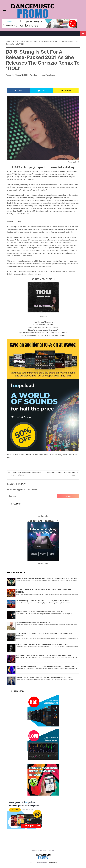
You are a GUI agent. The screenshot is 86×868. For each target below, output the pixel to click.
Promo (65, 455)
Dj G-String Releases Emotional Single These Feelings (61, 474)
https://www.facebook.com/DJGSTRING (43, 327)
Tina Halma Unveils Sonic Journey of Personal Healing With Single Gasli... (44, 655)
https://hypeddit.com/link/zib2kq (49, 167)
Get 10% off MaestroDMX (43, 521)
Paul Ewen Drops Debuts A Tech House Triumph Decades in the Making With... (46, 666)
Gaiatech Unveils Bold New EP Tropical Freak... (34, 623)
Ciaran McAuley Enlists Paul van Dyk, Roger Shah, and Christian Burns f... (44, 601)
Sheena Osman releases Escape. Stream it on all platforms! (26, 474)
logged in (20, 490)
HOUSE (46, 455)
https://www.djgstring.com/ (43, 325)
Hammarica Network (34, 455)
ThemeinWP (53, 863)
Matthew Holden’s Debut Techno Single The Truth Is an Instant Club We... (44, 677)
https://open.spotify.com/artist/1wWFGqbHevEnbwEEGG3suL (43, 335)
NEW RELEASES (55, 455)
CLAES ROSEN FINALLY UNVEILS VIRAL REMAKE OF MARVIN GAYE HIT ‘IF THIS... (47, 579)
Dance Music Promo (48, 75)
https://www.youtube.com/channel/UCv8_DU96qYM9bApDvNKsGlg (43, 333)
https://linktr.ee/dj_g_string (43, 322)
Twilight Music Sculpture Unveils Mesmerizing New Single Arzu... (41, 612)
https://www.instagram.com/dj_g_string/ (43, 330)
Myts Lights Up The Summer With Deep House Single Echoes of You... (43, 644)
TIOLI (52, 279)
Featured (20, 455)
